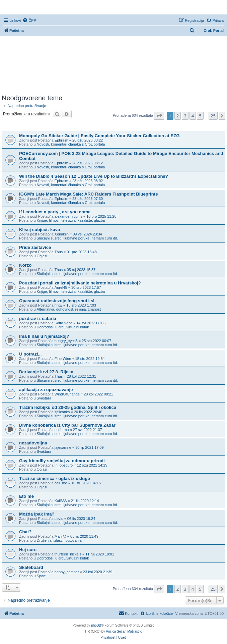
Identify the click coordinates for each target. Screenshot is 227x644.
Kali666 (61, 501)
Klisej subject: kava (40, 230)
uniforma (62, 430)
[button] (159, 116)
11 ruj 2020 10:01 (100, 554)
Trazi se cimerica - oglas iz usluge (55, 478)
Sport (41, 576)
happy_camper (67, 572)
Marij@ (60, 536)
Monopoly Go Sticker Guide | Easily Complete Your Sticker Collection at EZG (99, 136)
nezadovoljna (33, 443)
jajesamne (63, 447)
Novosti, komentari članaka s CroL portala (71, 144)
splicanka (62, 412)
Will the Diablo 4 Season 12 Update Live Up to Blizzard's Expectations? (94, 176)
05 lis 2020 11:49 (84, 536)
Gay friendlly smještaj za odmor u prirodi (62, 461)
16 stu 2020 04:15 (86, 483)
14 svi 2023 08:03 (91, 323)
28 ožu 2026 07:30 (88, 199)
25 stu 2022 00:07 (96, 341)
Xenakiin (62, 234)
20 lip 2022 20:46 (88, 412)
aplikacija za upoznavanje (46, 390)
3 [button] (185, 116)
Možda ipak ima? (37, 514)
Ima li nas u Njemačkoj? (44, 336)
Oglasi (42, 256)
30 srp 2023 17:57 (86, 287)
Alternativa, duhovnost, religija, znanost (69, 309)
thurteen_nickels (68, 554)
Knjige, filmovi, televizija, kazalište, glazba (71, 220)
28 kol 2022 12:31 (82, 376)
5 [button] (200, 116)
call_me (61, 483)
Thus (59, 252)
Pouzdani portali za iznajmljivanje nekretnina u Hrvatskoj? (80, 283)
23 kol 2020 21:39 (98, 572)
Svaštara (44, 398)
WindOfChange (67, 394)
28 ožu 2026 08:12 (88, 163)
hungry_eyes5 (66, 341)
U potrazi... (30, 354)
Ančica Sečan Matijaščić (124, 631)
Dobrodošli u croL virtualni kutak (63, 327)
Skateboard (31, 567)
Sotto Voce (63, 323)
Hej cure (28, 550)
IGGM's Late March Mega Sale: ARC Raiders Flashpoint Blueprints (88, 194)
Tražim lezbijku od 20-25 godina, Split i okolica (68, 407)
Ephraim (61, 140)
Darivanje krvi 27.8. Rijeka (46, 372)
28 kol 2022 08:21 (98, 394)
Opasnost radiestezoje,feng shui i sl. (57, 301)
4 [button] (193, 116)
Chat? (25, 532)
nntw (58, 305)
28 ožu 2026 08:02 (88, 181)
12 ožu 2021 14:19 (92, 465)
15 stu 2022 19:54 (90, 359)
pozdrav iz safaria (38, 318)
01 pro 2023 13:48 (82, 252)
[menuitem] (29, 20)
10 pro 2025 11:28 (101, 216)
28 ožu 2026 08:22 (88, 140)
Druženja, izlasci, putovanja (59, 540)
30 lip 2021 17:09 (89, 447)
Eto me (26, 496)
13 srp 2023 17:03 (81, 305)
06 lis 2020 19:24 (81, 519)
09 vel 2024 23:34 (87, 234)
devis (59, 519)
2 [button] (178, 116)
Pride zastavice (35, 247)
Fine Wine (63, 359)
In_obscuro (64, 465)
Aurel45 (61, 287)
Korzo (25, 265)
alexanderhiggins (68, 216)
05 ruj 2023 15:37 (81, 270)
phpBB (96, 625)
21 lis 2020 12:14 (85, 501)
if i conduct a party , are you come (55, 212)
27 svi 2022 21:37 (88, 430)
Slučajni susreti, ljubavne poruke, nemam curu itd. (78, 238)
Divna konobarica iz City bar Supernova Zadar (67, 425)
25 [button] (213, 116)
